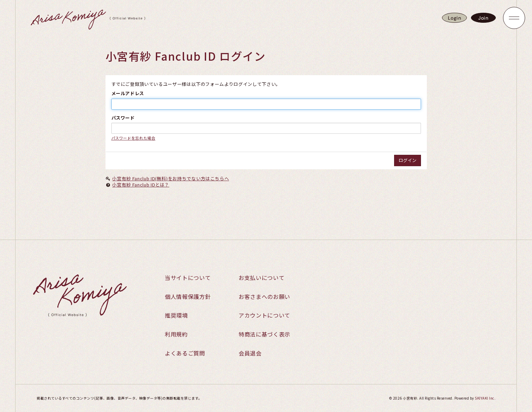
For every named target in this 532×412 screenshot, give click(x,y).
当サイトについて (188, 278)
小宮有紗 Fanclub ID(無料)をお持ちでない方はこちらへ (170, 178)
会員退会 (250, 353)
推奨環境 (176, 315)
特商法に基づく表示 (264, 334)
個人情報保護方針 (188, 297)
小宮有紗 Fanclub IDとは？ (141, 185)
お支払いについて (262, 278)
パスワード (123, 118)
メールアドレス (128, 93)
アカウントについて (264, 315)
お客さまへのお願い (264, 297)
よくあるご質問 (185, 353)
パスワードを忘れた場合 (133, 138)
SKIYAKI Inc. (485, 398)
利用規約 (176, 334)
